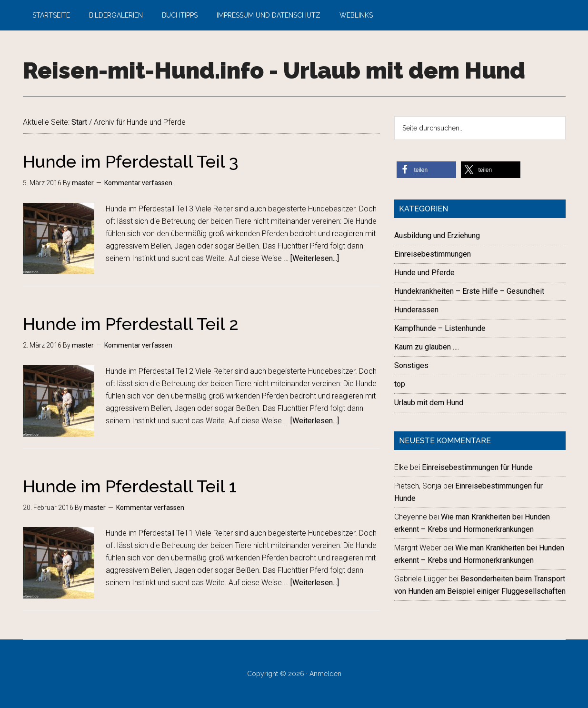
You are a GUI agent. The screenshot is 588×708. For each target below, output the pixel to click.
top (400, 384)
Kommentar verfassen (138, 183)
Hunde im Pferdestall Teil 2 (131, 324)
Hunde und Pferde (424, 273)
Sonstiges (411, 365)
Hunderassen (416, 310)
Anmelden (325, 674)
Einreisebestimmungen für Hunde (477, 467)
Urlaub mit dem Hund (429, 403)
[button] (426, 170)
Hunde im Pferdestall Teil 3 (131, 161)
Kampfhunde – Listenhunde (440, 328)
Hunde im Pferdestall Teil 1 (130, 486)
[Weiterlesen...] (315, 258)
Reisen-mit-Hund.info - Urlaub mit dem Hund (274, 70)
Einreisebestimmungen (433, 254)
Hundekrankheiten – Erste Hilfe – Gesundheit (469, 291)
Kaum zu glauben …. (427, 347)
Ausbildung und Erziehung (437, 235)
